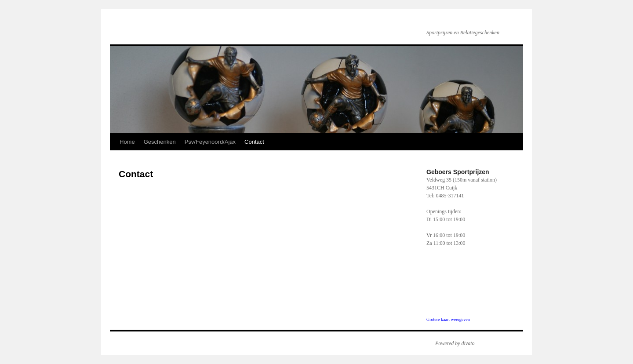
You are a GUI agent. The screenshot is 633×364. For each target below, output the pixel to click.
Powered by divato (455, 343)
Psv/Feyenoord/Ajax (210, 142)
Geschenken (160, 142)
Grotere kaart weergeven (448, 319)
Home (127, 142)
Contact (254, 142)
